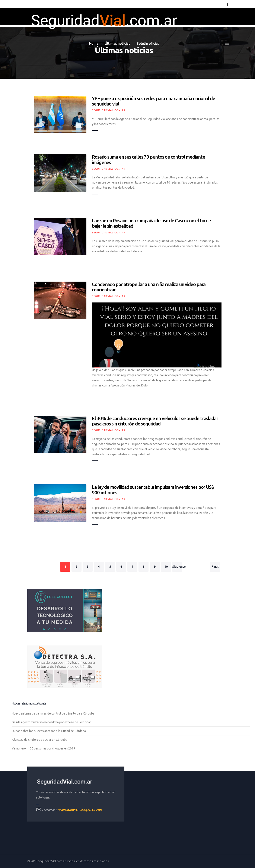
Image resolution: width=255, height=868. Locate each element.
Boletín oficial (148, 43)
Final (215, 567)
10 (166, 567)
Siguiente (177, 567)
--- (38, 805)
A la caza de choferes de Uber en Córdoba (39, 740)
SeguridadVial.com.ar (109, 110)
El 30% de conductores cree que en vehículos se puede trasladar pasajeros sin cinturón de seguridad (155, 421)
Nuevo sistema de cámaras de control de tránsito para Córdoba (53, 713)
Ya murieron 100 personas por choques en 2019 (43, 748)
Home (94, 43)
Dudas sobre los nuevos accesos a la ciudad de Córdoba (49, 731)
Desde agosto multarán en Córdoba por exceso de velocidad (52, 722)
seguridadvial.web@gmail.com (80, 810)
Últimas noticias (117, 43)
